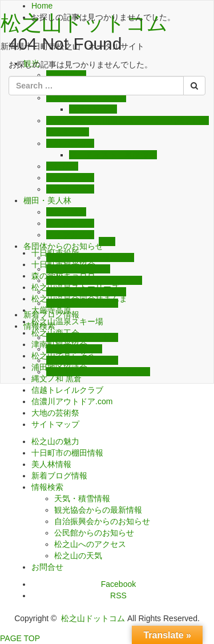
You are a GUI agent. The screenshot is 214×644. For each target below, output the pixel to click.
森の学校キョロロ (63, 276)
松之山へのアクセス (90, 544)
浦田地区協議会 (59, 367)
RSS (118, 595)
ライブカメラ (70, 235)
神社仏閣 (62, 166)
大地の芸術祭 (70, 143)
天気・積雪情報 (82, 498)
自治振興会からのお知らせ (102, 521)
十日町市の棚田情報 (67, 453)
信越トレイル (93, 109)
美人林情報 (51, 464)
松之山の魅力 (70, 189)
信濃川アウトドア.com (72, 401)
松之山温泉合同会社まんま (79, 299)
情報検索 (47, 487)
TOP (107, 241)
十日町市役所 (55, 253)
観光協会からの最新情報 (98, 510)
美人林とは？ (70, 223)
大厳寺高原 (51, 310)
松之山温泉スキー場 (67, 321)
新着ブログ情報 (59, 476)
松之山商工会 (55, 333)
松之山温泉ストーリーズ (75, 287)
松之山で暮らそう (63, 356)
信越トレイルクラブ (67, 390)
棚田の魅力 (66, 212)
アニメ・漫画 (70, 178)
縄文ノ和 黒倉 (56, 379)
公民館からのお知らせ (94, 533)
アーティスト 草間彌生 (113, 155)
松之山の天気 (78, 556)
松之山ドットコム (93, 618)
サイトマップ (55, 424)
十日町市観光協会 (63, 264)
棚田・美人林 (47, 200)
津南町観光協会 (59, 344)
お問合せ (47, 567)
